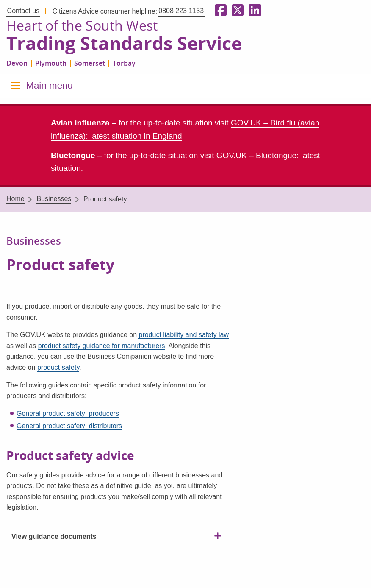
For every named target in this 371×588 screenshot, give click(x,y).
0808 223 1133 (181, 11)
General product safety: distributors (69, 426)
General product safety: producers (68, 414)
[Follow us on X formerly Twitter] (236, 11)
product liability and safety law (184, 335)
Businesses (54, 199)
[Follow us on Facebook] (219, 11)
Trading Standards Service (124, 44)
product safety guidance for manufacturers (102, 346)
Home (15, 199)
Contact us (23, 11)
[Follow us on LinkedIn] (253, 11)
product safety (58, 367)
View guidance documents (54, 536)
